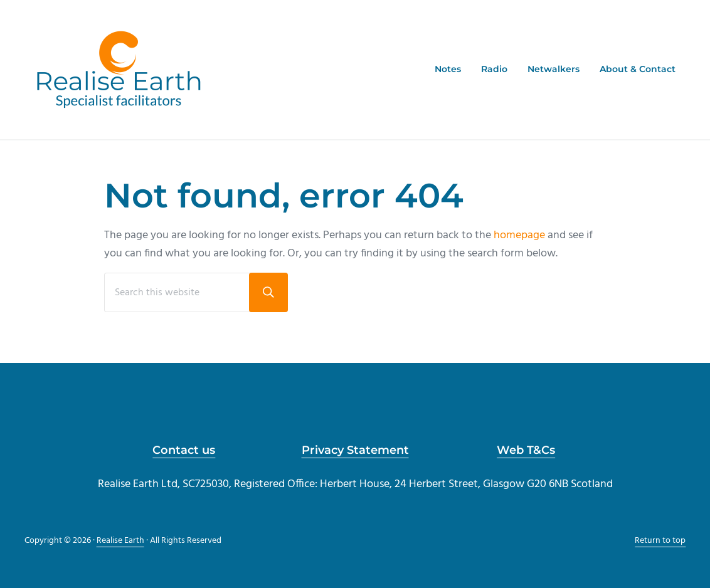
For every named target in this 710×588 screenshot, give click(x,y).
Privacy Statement (355, 450)
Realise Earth (120, 541)
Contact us (184, 450)
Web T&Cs (526, 450)
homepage (519, 235)
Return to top (660, 541)
